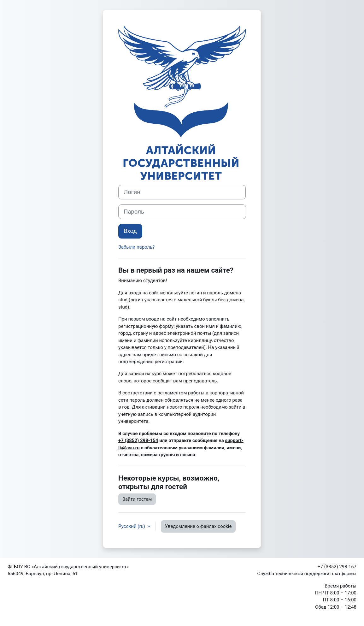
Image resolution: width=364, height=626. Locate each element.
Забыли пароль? (136, 247)
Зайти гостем (137, 499)
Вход (130, 231)
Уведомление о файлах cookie (198, 526)
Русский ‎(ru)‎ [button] (132, 526)
